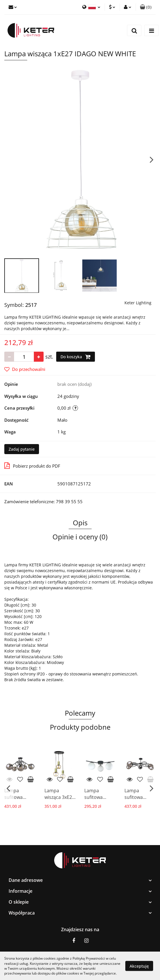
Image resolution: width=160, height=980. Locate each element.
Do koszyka (76, 357)
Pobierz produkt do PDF (32, 466)
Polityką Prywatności (89, 958)
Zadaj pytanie (22, 449)
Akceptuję (139, 966)
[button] (146, 7)
